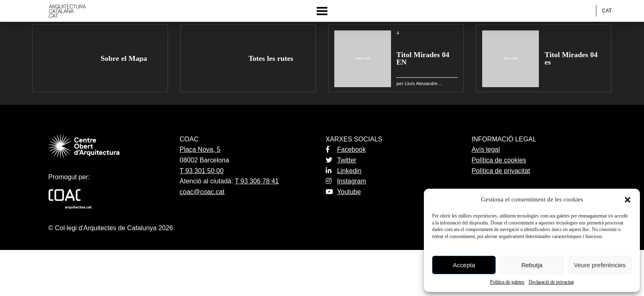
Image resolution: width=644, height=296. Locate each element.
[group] (100, 58)
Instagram (346, 181)
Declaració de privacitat (551, 282)
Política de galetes (507, 282)
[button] (628, 200)
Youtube (343, 192)
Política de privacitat (501, 171)
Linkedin (344, 171)
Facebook (346, 149)
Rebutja (532, 265)
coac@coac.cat (202, 192)
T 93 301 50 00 (201, 171)
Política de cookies (499, 160)
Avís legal (486, 149)
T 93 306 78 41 (257, 181)
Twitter (341, 160)
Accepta (464, 265)
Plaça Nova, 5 (200, 149)
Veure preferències (600, 265)
